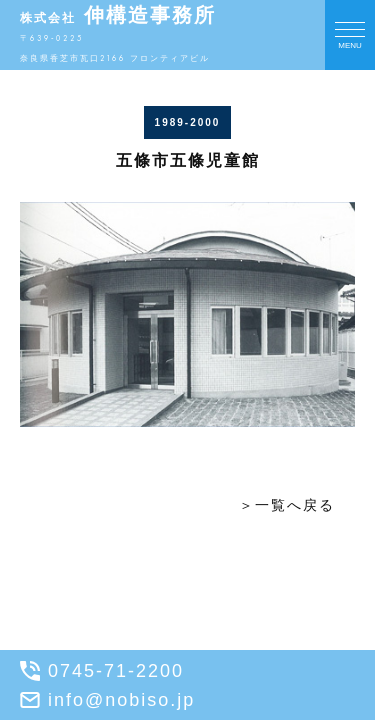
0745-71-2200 (102, 671)
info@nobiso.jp (107, 700)
